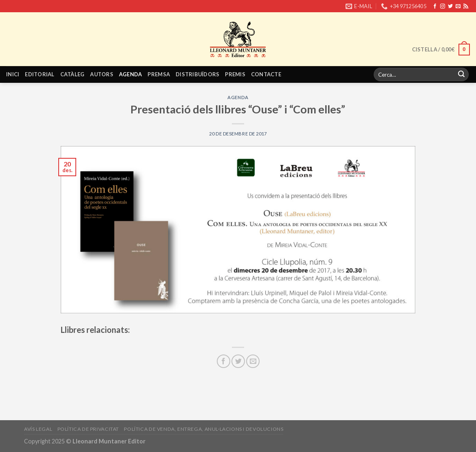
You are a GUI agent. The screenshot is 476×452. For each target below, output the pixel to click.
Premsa (159, 74)
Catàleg (73, 74)
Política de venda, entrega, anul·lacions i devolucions (204, 429)
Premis (235, 74)
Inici (13, 74)
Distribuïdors (197, 74)
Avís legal (38, 429)
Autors (102, 74)
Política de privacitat (88, 429)
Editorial (40, 74)
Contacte (266, 74)
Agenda (131, 74)
